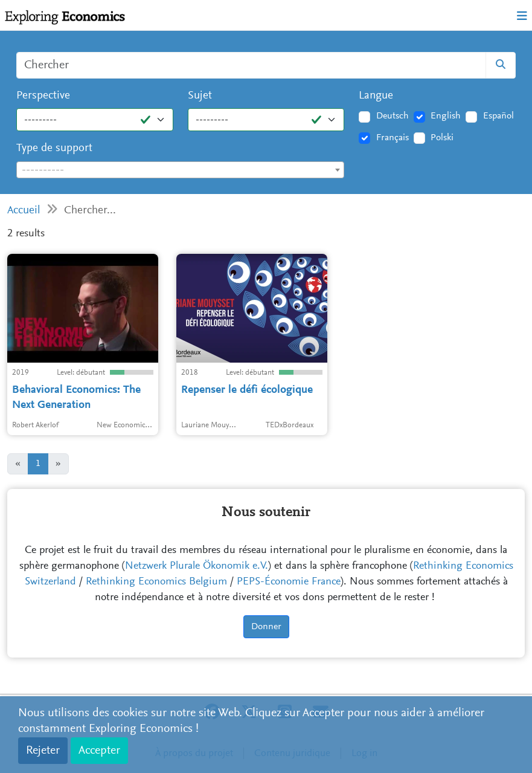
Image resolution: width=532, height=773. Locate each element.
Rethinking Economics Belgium (156, 582)
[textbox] (180, 170)
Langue (376, 96)
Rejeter (43, 751)
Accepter (99, 751)
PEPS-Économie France (289, 582)
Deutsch (393, 116)
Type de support (54, 148)
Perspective (43, 96)
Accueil (24, 211)
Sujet (200, 96)
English (446, 116)
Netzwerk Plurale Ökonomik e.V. (197, 566)
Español (498, 116)
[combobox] (180, 170)
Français (393, 138)
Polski (442, 138)
